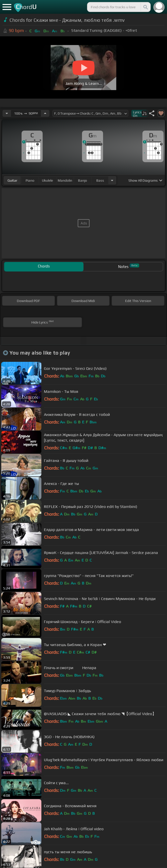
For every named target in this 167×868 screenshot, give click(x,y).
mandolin (65, 180)
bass (100, 180)
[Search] (145, 7)
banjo (82, 180)
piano (30, 180)
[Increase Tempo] (45, 113)
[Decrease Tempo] (7, 113)
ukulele (47, 180)
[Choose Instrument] (112, 180)
